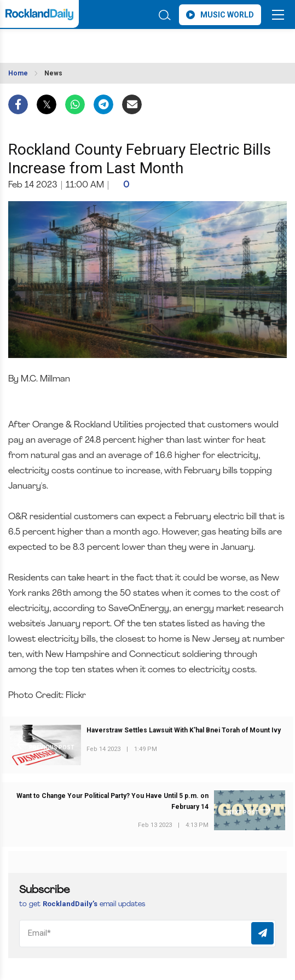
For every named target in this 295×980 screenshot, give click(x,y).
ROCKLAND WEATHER (86, 43)
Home (18, 73)
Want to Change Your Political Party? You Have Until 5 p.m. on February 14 (112, 801)
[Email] (147, 934)
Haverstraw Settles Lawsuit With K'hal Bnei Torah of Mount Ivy (184, 730)
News (53, 73)
